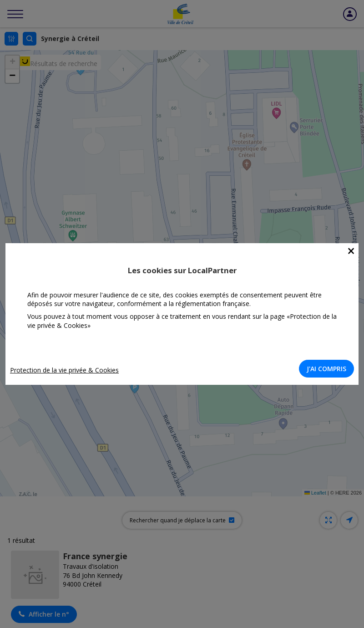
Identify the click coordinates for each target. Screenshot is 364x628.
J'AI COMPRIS (326, 369)
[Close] (351, 251)
